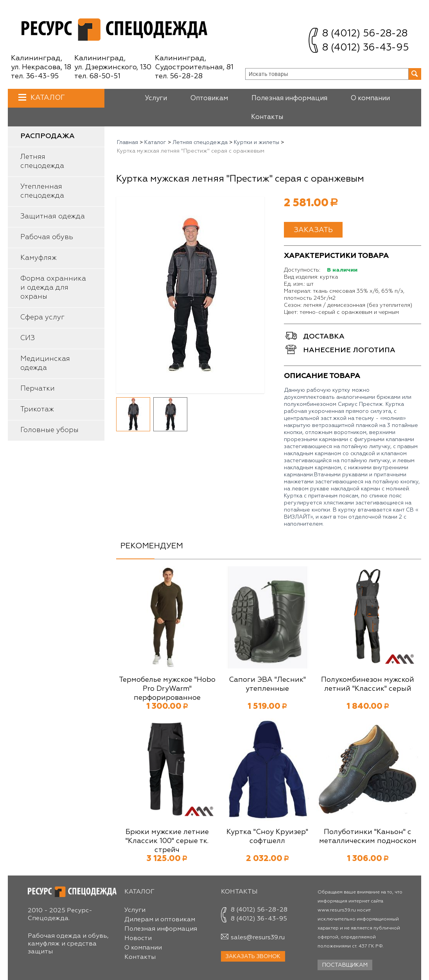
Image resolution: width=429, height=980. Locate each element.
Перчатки (38, 389)
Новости (138, 939)
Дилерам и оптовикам (160, 920)
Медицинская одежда (45, 363)
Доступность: (302, 270)
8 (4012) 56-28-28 (365, 34)
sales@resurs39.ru (258, 938)
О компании (370, 98)
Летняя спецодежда (42, 161)
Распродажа (48, 136)
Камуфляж (39, 258)
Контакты (267, 117)
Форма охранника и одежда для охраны (53, 288)
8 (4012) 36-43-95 (365, 48)
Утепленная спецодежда (42, 191)
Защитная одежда (53, 216)
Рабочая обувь (47, 237)
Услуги (156, 98)
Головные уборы (49, 430)
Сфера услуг (42, 317)
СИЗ (28, 338)
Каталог (47, 98)
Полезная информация (289, 98)
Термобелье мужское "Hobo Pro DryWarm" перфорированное (167, 689)
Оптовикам (209, 98)
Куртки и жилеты (257, 142)
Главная (127, 142)
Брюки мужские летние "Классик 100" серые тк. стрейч (167, 841)
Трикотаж (37, 409)
